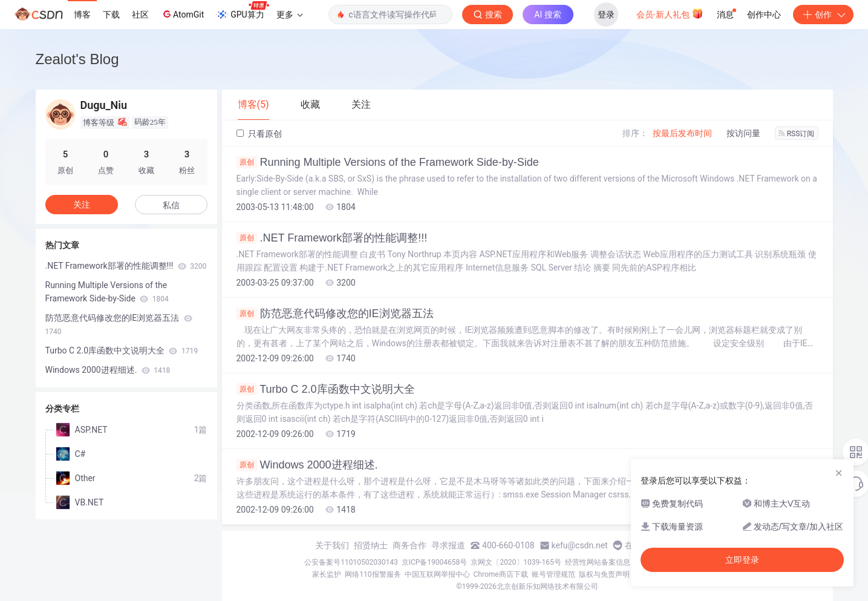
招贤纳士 (371, 545)
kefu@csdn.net (580, 545)
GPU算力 (242, 11)
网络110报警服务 (373, 574)
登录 (606, 15)
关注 (82, 205)
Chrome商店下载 (501, 574)
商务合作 (410, 545)
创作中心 (764, 15)
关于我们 (332, 545)
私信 (171, 205)
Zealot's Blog (77, 59)
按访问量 (743, 133)
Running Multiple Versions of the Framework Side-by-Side (388, 162)
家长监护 (327, 574)
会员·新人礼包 (670, 13)
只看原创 (259, 134)
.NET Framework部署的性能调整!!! (332, 238)
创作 (823, 15)
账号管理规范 (553, 574)
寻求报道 (448, 545)
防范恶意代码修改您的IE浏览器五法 (335, 314)
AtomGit (182, 14)
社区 (140, 15)
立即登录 (742, 560)
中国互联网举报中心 (437, 574)
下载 (111, 15)
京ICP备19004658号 (435, 562)
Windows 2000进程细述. (307, 465)
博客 (82, 15)
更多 (290, 15)
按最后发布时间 (682, 133)
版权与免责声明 (604, 574)
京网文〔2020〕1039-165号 (516, 562)
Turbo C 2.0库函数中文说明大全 (326, 389)
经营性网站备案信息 (598, 562)
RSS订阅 (797, 134)
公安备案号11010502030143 (351, 562)
